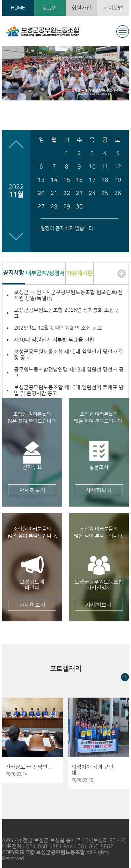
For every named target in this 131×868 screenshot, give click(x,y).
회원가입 (81, 8)
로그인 (50, 8)
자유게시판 (79, 273)
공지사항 (14, 273)
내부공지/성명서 (45, 273)
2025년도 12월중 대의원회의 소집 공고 (58, 328)
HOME (18, 8)
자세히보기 (32, 490)
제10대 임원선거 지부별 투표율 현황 (54, 340)
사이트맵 (113, 8)
